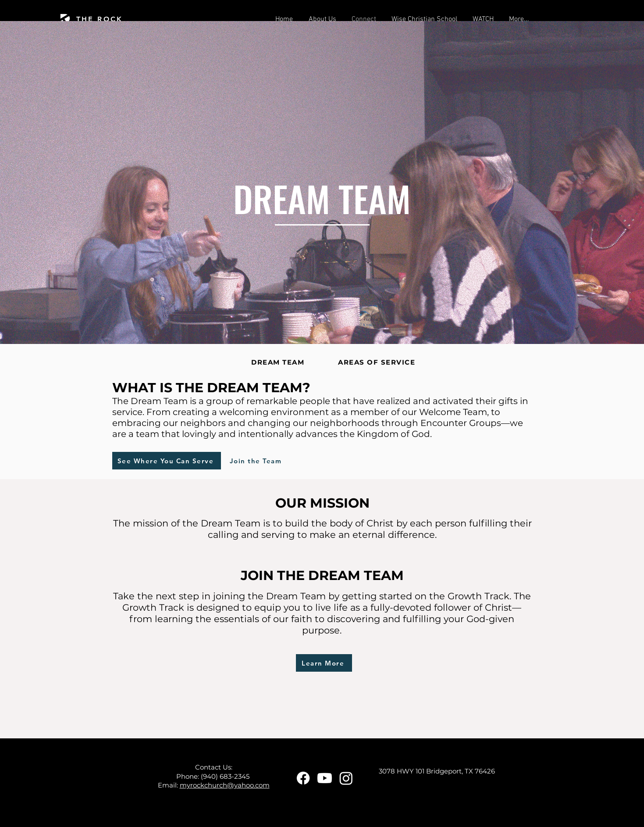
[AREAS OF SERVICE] (378, 362)
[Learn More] (324, 663)
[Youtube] (325, 778)
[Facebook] (303, 778)
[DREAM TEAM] (279, 362)
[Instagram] (346, 778)
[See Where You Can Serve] (167, 461)
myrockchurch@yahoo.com (225, 785)
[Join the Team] (257, 461)
